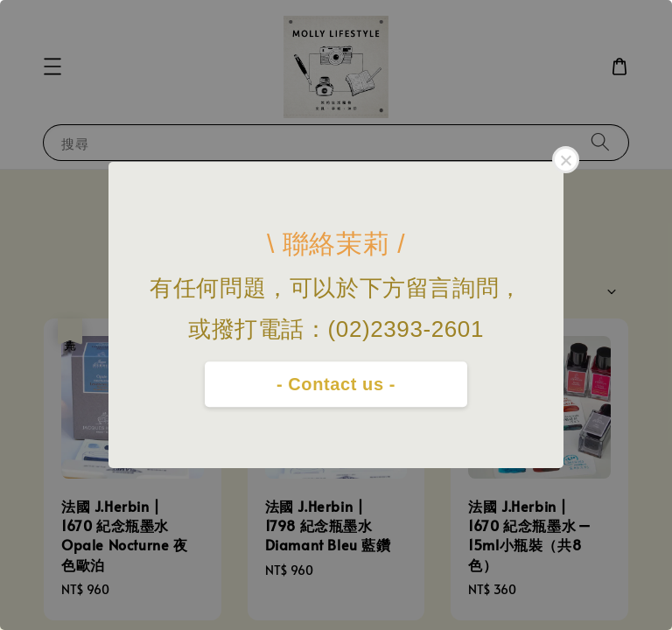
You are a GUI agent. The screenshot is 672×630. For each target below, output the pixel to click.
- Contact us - (336, 384)
